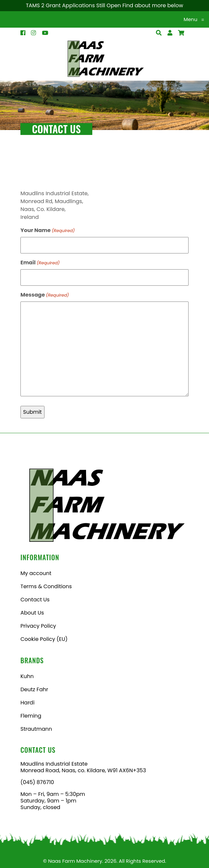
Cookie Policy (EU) (44, 639)
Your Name (48, 230)
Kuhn (27, 676)
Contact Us (35, 600)
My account (36, 573)
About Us (32, 613)
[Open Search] (181, 33)
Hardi (28, 703)
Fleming (31, 716)
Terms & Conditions (46, 586)
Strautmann (36, 729)
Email (40, 263)
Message (45, 295)
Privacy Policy (38, 626)
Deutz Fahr (34, 689)
